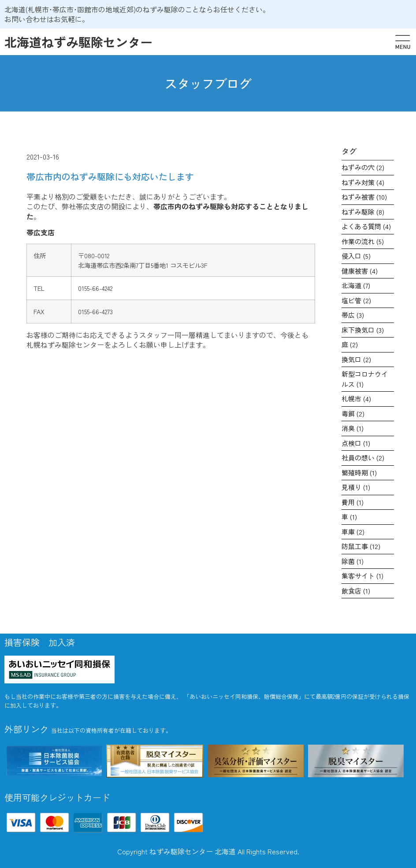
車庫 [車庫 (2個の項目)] (353, 532)
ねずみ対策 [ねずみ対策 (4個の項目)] (363, 182)
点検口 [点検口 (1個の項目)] (356, 443)
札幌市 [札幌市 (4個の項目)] (356, 399)
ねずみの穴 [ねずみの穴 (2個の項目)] (363, 167)
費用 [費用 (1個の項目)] (353, 502)
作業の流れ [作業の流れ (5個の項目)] (363, 241)
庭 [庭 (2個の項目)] (350, 344)
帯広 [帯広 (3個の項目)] (353, 315)
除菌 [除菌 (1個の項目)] (353, 561)
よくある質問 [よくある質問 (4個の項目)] (366, 226)
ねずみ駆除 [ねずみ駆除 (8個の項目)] (363, 212)
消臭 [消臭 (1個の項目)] (353, 428)
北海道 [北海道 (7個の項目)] (356, 285)
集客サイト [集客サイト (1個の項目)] (362, 576)
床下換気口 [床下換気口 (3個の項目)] (363, 330)
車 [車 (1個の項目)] (349, 517)
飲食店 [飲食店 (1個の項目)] (356, 591)
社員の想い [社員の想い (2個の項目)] (363, 458)
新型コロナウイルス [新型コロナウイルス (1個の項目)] (365, 379)
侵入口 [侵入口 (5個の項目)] (356, 256)
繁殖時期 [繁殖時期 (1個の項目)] (359, 473)
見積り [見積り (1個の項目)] (356, 487)
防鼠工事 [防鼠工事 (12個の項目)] (361, 546)
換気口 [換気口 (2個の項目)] (356, 359)
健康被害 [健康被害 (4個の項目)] (360, 271)
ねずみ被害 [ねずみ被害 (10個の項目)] (364, 197)
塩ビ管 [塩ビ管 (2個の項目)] (356, 300)
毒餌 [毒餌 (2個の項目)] (353, 414)
